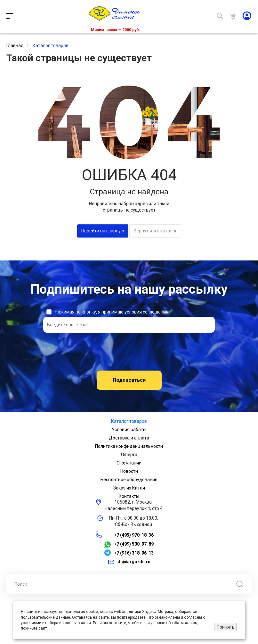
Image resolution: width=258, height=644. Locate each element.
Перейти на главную (103, 231)
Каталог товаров (129, 421)
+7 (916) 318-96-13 (134, 553)
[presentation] (129, 352)
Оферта (129, 455)
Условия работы (129, 430)
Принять (226, 627)
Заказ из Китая (129, 488)
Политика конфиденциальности (129, 446)
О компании (129, 463)
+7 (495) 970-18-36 (134, 535)
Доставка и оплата (129, 438)
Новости (129, 471)
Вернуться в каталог (155, 231)
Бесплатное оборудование (129, 480)
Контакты (129, 496)
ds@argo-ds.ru (134, 562)
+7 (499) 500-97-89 (134, 544)
